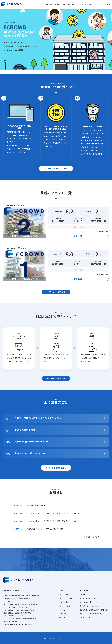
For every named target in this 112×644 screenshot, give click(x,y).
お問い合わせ (99, 4)
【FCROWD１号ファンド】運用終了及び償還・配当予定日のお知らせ (52, 521)
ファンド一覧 (66, 4)
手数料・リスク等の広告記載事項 (91, 614)
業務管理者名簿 (85, 617)
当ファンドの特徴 (47, 4)
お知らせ (74, 4)
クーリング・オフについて (89, 598)
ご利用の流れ (57, 4)
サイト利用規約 (85, 591)
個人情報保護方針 (86, 602)
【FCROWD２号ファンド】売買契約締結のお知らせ (45, 529)
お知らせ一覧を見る (92, 537)
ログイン (107, 4)
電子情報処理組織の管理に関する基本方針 (94, 610)
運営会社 (91, 4)
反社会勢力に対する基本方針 (89, 606)
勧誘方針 (82, 594)
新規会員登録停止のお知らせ (36, 505)
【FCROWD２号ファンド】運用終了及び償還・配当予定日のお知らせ (52, 513)
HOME (62, 591)
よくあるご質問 (83, 4)
